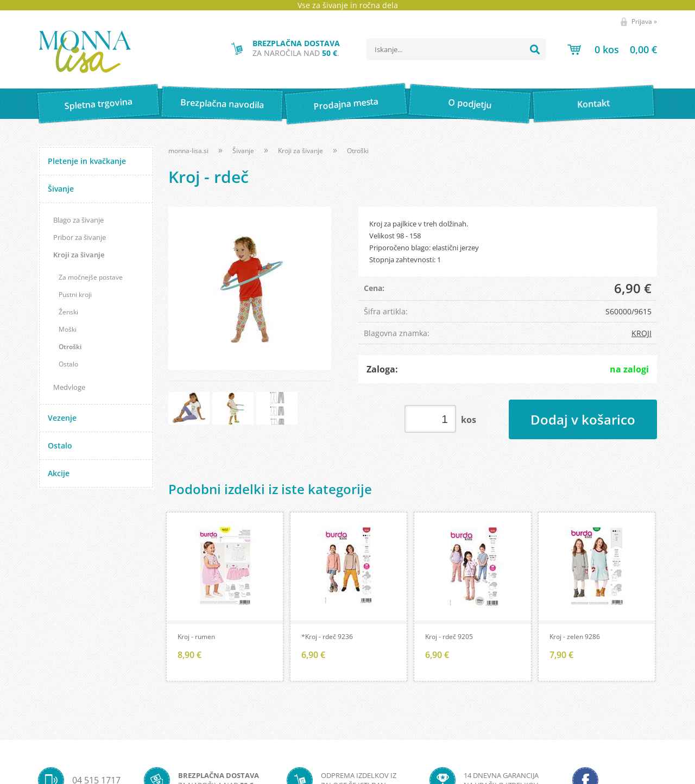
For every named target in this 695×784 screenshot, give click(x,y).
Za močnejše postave (91, 277)
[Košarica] (612, 49)
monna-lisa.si (188, 151)
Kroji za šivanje (79, 255)
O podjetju (469, 104)
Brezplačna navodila (222, 103)
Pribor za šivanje (80, 237)
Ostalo (68, 364)
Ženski (68, 312)
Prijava (644, 21)
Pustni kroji (75, 295)
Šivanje (61, 189)
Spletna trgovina (98, 104)
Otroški (70, 347)
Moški (68, 329)
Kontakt (594, 103)
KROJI (642, 333)
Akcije (59, 473)
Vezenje (62, 418)
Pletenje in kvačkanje (87, 161)
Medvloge (69, 387)
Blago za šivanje (78, 220)
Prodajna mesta (346, 104)
